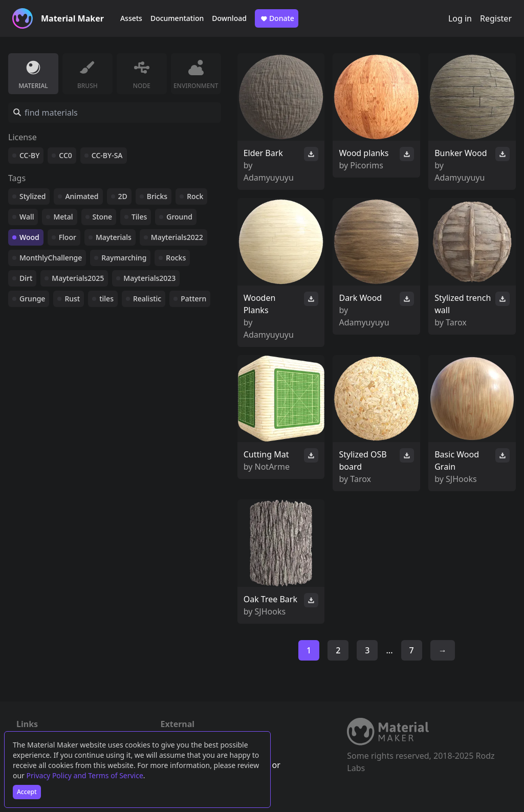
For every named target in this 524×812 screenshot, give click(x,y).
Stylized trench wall (463, 304)
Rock (195, 196)
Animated (82, 196)
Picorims (367, 165)
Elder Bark (263, 153)
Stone (102, 217)
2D (123, 196)
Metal (63, 217)
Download (229, 18)
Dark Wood (360, 298)
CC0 (65, 155)
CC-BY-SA (107, 155)
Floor (68, 237)
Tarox (456, 322)
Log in (460, 18)
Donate (277, 18)
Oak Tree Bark (270, 599)
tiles (106, 299)
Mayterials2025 (78, 278)
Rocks (176, 258)
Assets (131, 18)
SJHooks (461, 479)
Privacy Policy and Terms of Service (85, 775)
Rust (72, 299)
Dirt (26, 278)
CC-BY (29, 155)
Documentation (177, 18)
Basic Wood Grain (457, 460)
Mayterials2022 (177, 237)
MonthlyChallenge (51, 258)
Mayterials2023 (149, 278)
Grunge (32, 299)
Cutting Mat (266, 454)
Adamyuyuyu (269, 178)
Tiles (139, 217)
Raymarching (124, 258)
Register (496, 18)
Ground (179, 217)
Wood (29, 237)
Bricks (157, 196)
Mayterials (114, 237)
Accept (27, 792)
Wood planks (364, 153)
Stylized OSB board (363, 460)
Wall (27, 217)
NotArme (272, 467)
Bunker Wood (461, 153)
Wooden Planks (260, 304)
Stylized (32, 196)
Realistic (147, 299)
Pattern (193, 299)
